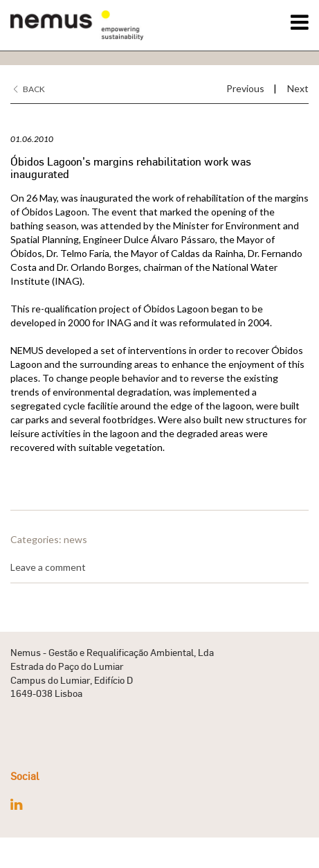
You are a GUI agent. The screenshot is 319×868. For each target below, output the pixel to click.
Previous (245, 88)
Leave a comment (48, 567)
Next (298, 88)
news (75, 539)
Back (29, 89)
